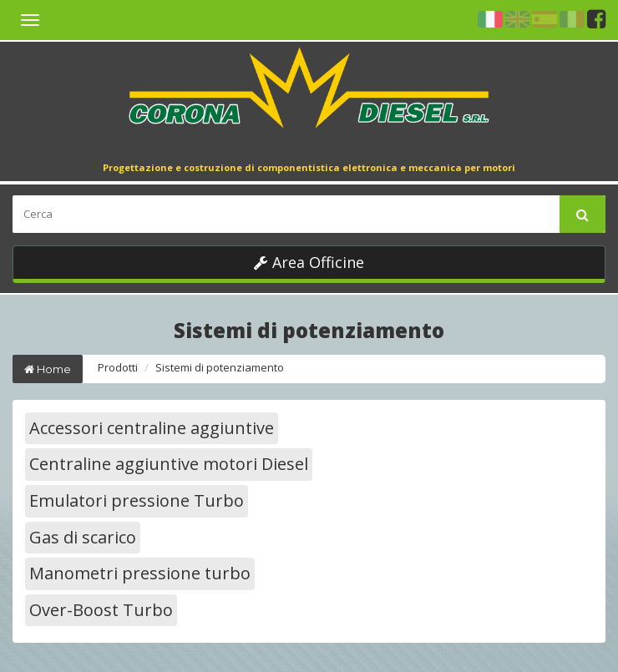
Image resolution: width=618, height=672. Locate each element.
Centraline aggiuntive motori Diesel (169, 464)
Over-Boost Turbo (101, 610)
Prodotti (118, 367)
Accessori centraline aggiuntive (152, 428)
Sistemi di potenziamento (220, 367)
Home (48, 369)
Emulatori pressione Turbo (137, 500)
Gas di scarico (83, 537)
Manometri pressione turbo (140, 573)
